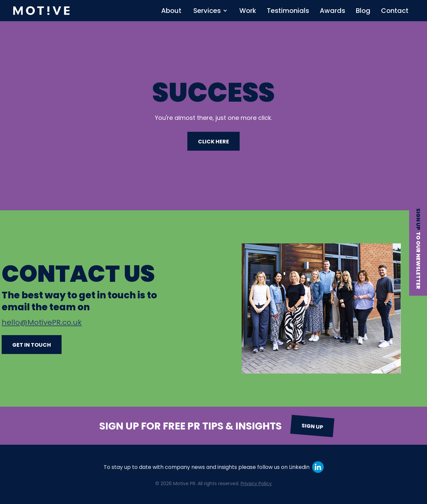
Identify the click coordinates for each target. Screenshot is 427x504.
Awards (332, 11)
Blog (363, 11)
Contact (395, 11)
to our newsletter (418, 260)
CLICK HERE (213, 142)
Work (248, 11)
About (171, 11)
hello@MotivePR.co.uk (42, 322)
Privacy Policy (256, 483)
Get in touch (32, 345)
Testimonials (288, 11)
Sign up (418, 219)
